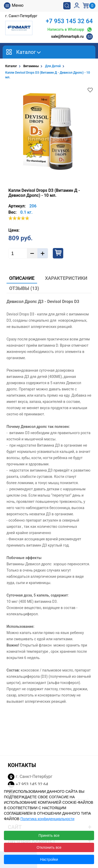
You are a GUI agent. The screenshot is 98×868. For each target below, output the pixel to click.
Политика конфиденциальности (47, 819)
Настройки (49, 859)
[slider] (19, 218)
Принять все (49, 835)
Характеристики (66, 278)
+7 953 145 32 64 (69, 21)
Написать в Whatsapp (70, 30)
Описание (22, 278)
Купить (58, 253)
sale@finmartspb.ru (67, 36)
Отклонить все (49, 847)
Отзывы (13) (24, 288)
